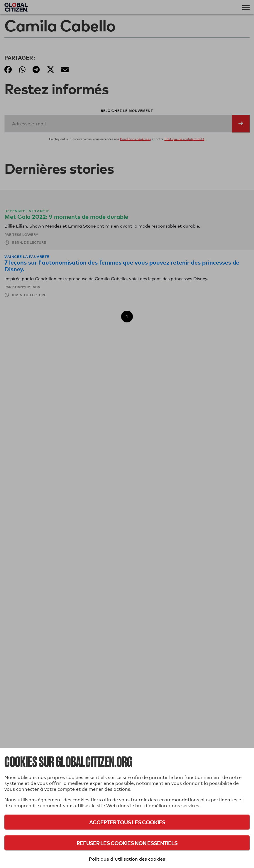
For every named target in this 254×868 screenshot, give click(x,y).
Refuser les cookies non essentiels (127, 843)
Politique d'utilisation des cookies (127, 859)
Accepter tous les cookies (127, 822)
